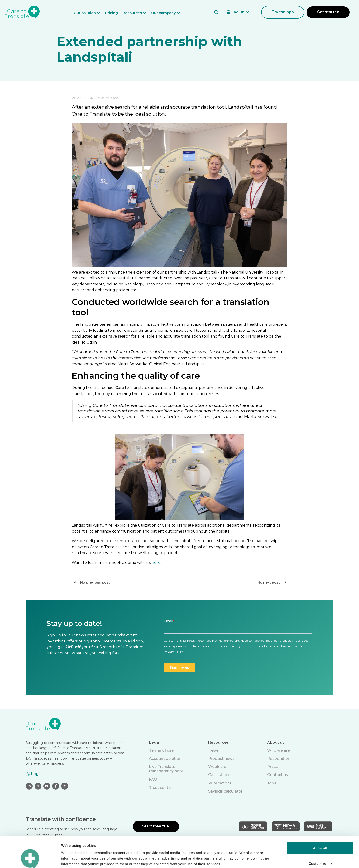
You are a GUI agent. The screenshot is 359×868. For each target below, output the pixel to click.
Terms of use (161, 750)
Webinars (217, 767)
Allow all (320, 819)
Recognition (279, 758)
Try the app (283, 12)
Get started (328, 12)
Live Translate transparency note (166, 769)
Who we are (278, 750)
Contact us (278, 775)
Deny (320, 849)
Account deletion (165, 758)
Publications (220, 783)
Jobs (272, 783)
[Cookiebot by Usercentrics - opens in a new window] (30, 859)
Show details (72, 859)
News (214, 750)
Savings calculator (225, 791)
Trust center (161, 788)
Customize (320, 834)
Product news (221, 758)
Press (273, 767)
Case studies (220, 775)
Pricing (112, 13)
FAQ (153, 779)
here (156, 562)
